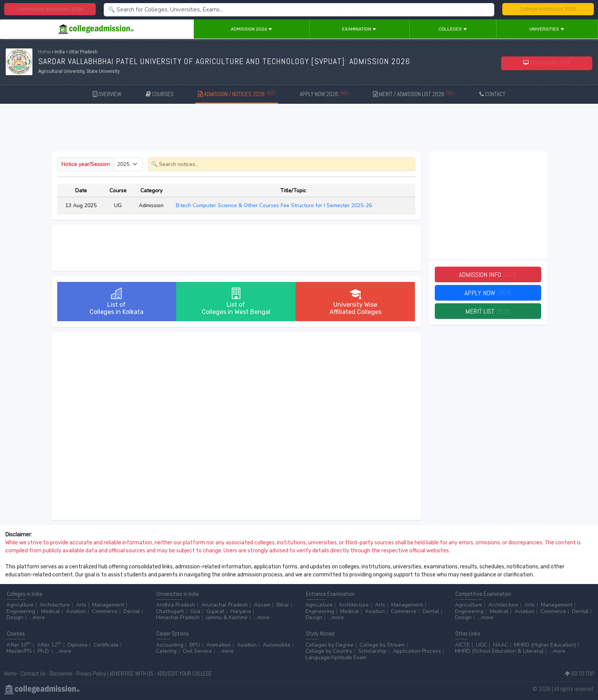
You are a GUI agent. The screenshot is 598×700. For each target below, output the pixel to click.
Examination (359, 29)
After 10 (19, 645)
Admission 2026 (252, 29)
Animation (219, 645)
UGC (481, 645)
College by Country (329, 651)
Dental (132, 611)
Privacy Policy (91, 673)
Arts (81, 605)
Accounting (170, 645)
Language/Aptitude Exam (336, 657)
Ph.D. (44, 651)
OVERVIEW (107, 94)
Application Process (417, 651)
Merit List (488, 311)
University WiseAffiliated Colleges (355, 302)
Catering (166, 651)
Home (44, 52)
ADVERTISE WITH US (131, 673)
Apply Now (488, 293)
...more (37, 617)
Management (108, 605)
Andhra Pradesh (176, 605)
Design (15, 617)
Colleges (453, 29)
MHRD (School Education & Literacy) (499, 651)
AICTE (462, 645)
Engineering (21, 611)
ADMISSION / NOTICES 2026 (237, 94)
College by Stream (382, 645)
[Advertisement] (299, 129)
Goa (195, 611)
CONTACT (492, 94)
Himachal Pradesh (178, 617)
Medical (51, 611)
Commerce (105, 611)
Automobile (277, 645)
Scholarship (372, 651)
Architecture (55, 605)
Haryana (241, 611)
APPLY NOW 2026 (324, 94)
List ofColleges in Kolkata (117, 302)
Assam (262, 605)
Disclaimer (61, 673)
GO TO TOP (580, 673)
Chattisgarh (170, 611)
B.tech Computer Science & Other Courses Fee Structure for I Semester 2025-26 (275, 205)
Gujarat (215, 611)
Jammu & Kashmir (227, 617)
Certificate (106, 645)
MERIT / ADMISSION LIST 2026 (414, 94)
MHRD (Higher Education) (545, 645)
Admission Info (488, 274)
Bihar (283, 605)
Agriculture (20, 605)
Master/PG (19, 651)
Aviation (76, 611)
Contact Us (33, 673)
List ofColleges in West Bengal (236, 302)
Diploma (77, 645)
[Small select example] (128, 164)
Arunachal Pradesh (225, 605)
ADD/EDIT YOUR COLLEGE (185, 673)
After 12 (49, 645)
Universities (547, 29)
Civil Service (197, 651)
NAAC (501, 645)
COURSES (160, 94)
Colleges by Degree (330, 645)
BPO (195, 645)
